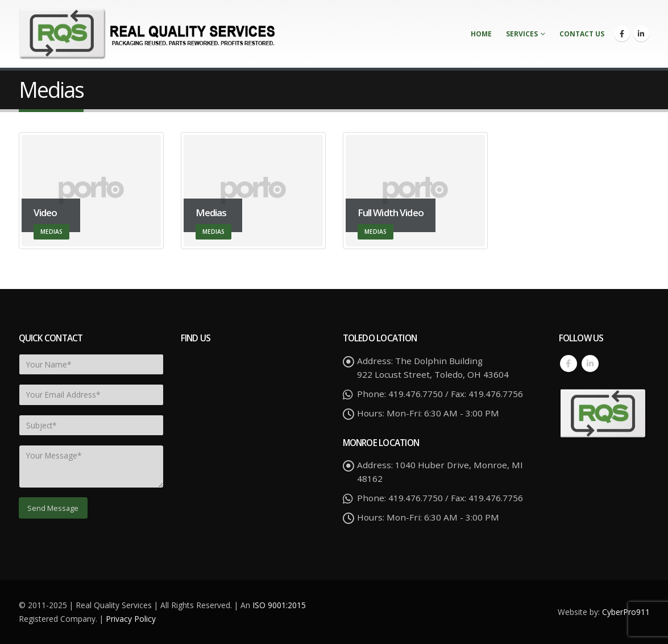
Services (522, 34)
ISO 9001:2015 (279, 605)
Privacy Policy (131, 619)
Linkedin (590, 364)
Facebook (569, 364)
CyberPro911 (626, 612)
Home (481, 34)
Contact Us (582, 34)
